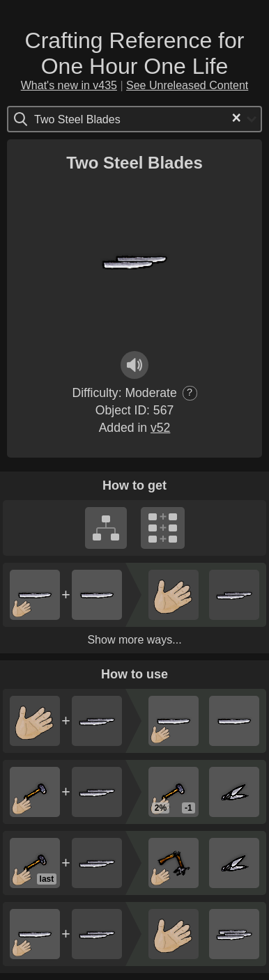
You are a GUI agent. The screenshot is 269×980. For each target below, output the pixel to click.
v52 (160, 428)
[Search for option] (93, 119)
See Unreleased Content (187, 85)
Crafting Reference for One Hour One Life (135, 53)
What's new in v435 (69, 85)
